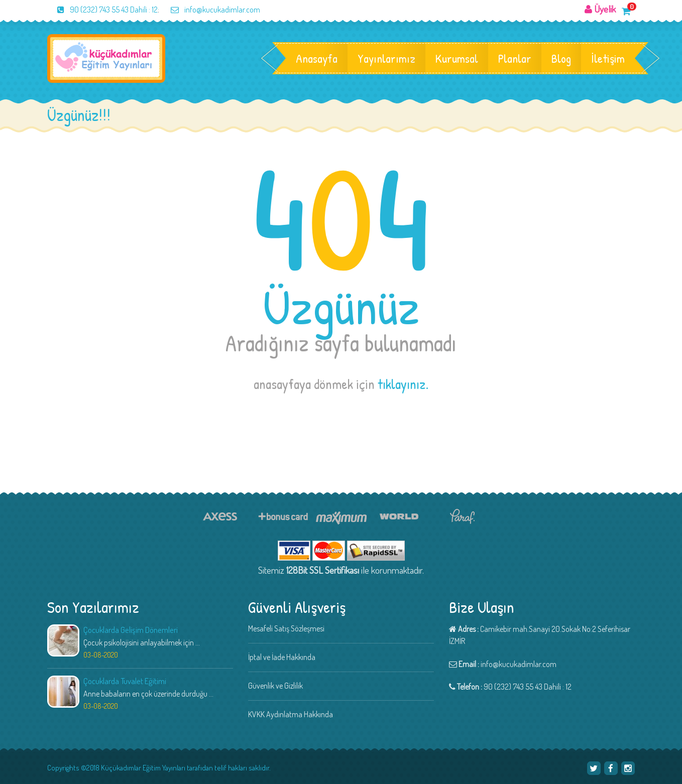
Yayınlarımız (386, 58)
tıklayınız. (403, 384)
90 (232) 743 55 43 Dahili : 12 (102, 10)
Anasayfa (317, 58)
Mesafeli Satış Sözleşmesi (286, 628)
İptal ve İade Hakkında (282, 657)
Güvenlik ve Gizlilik (275, 686)
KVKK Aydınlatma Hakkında (291, 714)
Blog (561, 58)
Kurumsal (457, 58)
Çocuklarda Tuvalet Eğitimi (125, 681)
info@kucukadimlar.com (210, 10)
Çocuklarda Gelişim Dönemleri (131, 630)
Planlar (515, 58)
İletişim (608, 58)
